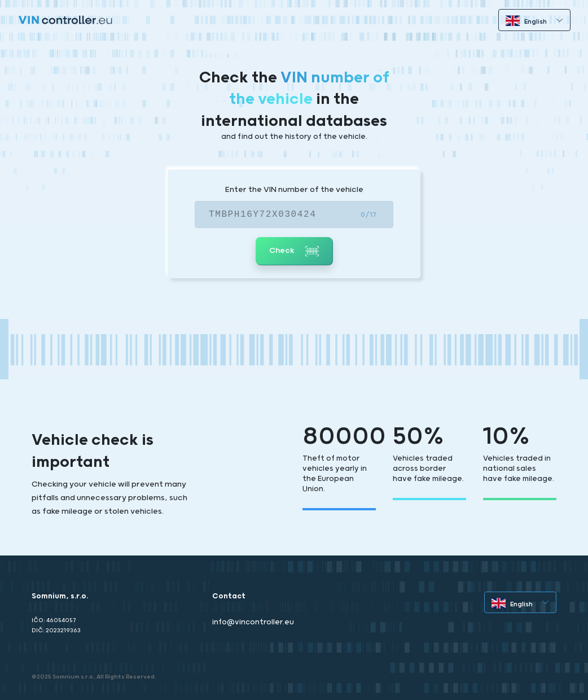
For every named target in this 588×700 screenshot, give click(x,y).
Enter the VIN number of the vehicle (294, 190)
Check (294, 251)
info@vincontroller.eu (253, 622)
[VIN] (294, 215)
